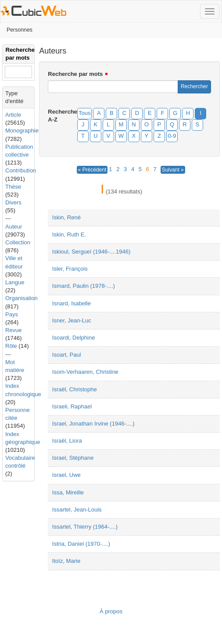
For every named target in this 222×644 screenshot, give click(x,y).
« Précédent (92, 170)
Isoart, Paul (67, 355)
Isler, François (70, 269)
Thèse (13, 187)
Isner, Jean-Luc (72, 320)
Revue (14, 330)
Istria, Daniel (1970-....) (81, 544)
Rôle (11, 346)
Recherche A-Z (60, 116)
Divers (13, 202)
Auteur (14, 227)
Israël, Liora (67, 441)
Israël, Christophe (75, 389)
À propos (111, 611)
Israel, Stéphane (73, 458)
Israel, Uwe (66, 475)
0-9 (172, 136)
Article (13, 115)
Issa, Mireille (68, 492)
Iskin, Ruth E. (69, 234)
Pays (12, 314)
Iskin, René (66, 217)
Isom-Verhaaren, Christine (85, 372)
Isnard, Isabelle (72, 303)
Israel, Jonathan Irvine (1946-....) (93, 424)
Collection (18, 242)
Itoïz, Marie (66, 561)
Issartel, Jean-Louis (77, 510)
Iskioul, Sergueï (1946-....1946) (91, 252)
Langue (15, 282)
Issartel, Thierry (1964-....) (85, 527)
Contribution (21, 170)
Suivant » (173, 170)
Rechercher (194, 86)
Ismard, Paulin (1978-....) (84, 286)
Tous (84, 113)
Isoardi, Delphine (74, 338)
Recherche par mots (75, 74)
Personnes (20, 30)
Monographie (22, 131)
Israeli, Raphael (72, 406)
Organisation (21, 298)
